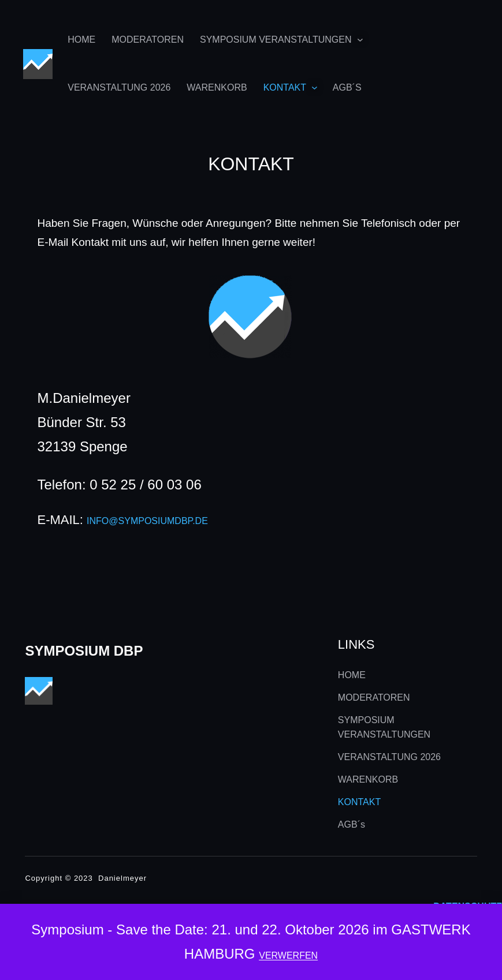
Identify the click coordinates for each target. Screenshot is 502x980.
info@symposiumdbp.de (147, 521)
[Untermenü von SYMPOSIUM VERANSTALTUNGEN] (360, 40)
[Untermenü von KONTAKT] (315, 87)
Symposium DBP (84, 651)
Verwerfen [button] (288, 955)
